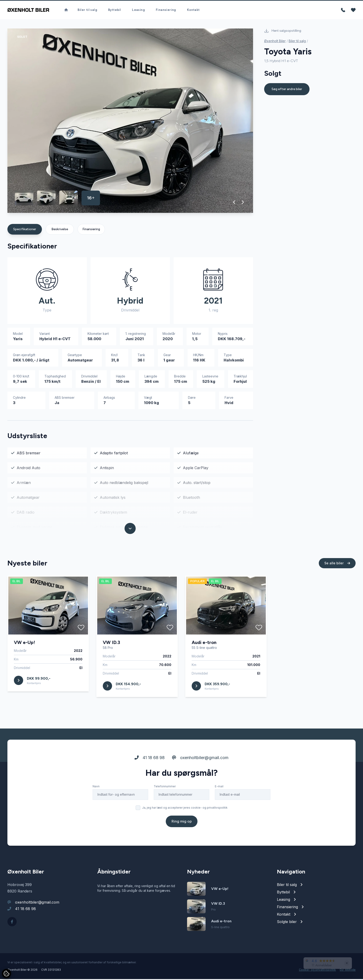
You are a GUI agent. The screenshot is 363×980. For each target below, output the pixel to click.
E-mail (219, 801)
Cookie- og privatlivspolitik (317, 971)
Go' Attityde (348, 971)
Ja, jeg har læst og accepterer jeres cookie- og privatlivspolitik (185, 822)
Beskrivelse (60, 230)
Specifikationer (25, 230)
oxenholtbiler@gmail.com (200, 772)
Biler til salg (87, 10)
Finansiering (166, 10)
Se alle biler (337, 578)
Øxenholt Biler (275, 42)
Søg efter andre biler (287, 90)
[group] (130, 122)
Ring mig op (182, 836)
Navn (96, 801)
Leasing (138, 10)
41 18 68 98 (150, 772)
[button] (234, 203)
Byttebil (114, 10)
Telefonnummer (165, 801)
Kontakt (193, 10)
